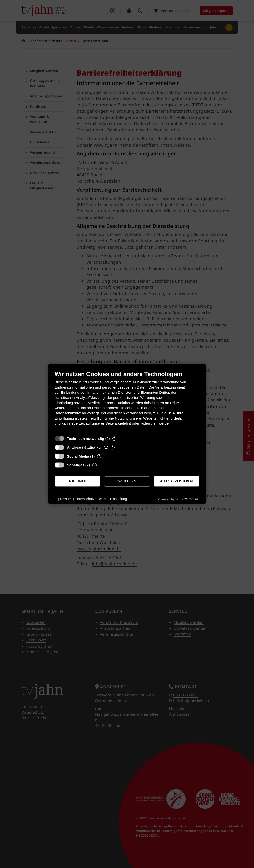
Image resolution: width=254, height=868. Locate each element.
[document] (127, 402)
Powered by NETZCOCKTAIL (179, 499)
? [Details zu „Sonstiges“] (95, 465)
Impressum (63, 499)
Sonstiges (76, 465)
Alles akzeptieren (176, 481)
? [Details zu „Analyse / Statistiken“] (113, 447)
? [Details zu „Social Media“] (99, 456)
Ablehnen (78, 481)
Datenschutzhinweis (91, 499)
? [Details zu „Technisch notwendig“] (114, 439)
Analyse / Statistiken (85, 447)
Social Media (78, 456)
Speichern (127, 481)
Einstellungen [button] (120, 499)
